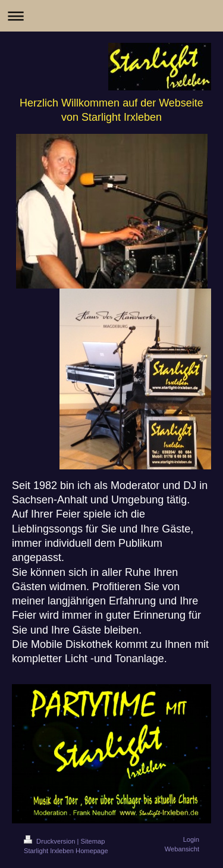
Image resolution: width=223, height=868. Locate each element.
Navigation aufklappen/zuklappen (111, 16)
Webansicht (182, 849)
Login (191, 839)
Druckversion (51, 841)
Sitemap (93, 841)
